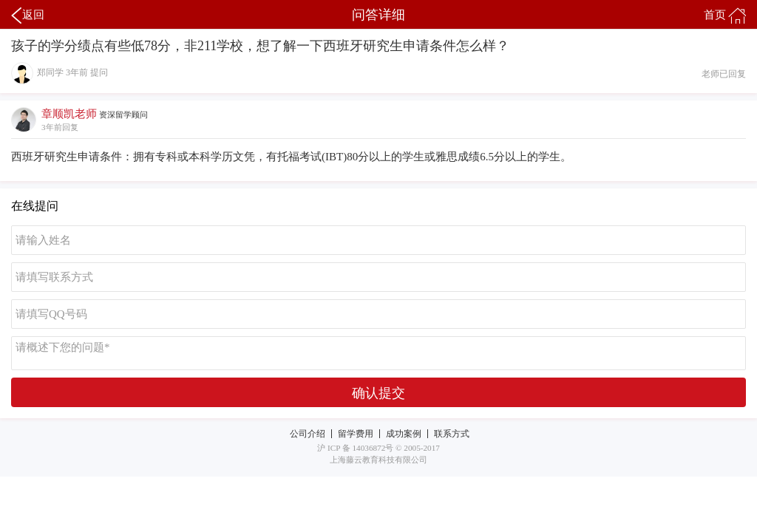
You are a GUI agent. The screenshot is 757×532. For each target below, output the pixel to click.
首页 (725, 16)
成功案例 (404, 434)
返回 (28, 16)
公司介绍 (308, 434)
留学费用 (356, 434)
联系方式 (452, 434)
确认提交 (378, 393)
